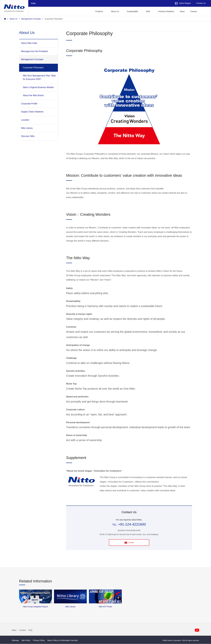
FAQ (30, 630)
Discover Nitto (28, 136)
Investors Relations (166, 11)
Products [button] (99, 11)
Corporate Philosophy (54, 19)
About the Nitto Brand (33, 95)
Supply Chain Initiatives (32, 112)
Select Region (183, 3)
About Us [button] (115, 11)
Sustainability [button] (132, 11)
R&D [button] (148, 11)
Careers (194, 11)
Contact (23, 630)
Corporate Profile (29, 104)
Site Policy (26, 641)
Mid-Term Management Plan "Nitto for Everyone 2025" (39, 77)
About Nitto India (29, 43)
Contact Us (201, 3)
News (182, 11)
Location (25, 120)
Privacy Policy (39, 641)
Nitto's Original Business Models (38, 87)
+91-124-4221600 (132, 524)
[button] (204, 11)
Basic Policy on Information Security (63, 641)
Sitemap (15, 641)
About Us (13, 19)
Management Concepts (31, 19)
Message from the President (35, 51)
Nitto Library (27, 128)
